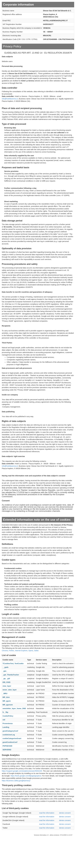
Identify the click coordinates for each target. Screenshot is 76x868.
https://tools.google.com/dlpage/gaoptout (26, 776)
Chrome (5, 651)
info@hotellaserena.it (10, 99)
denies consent (65, 813)
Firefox (11, 651)
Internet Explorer (21, 651)
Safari (36, 651)
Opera (31, 651)
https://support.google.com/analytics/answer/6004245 (22, 771)
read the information (47, 813)
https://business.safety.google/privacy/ (16, 781)
